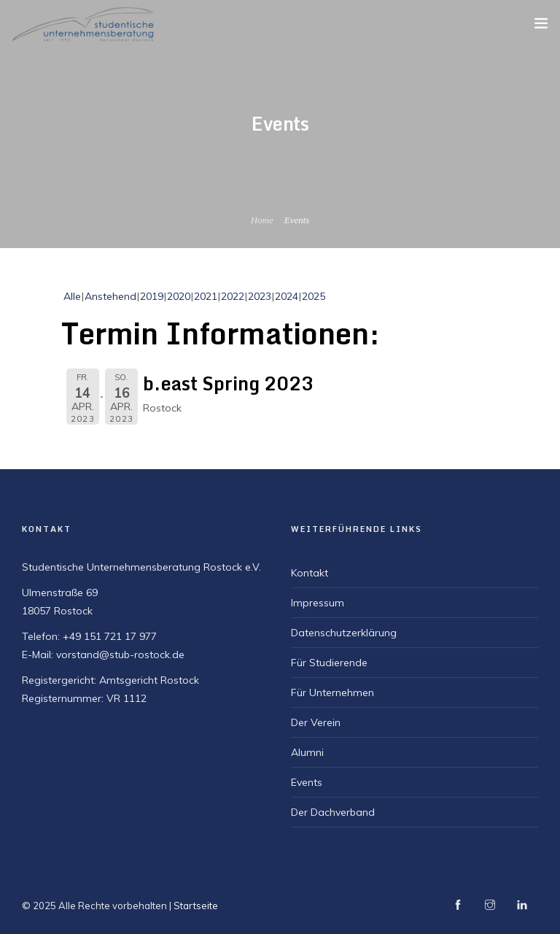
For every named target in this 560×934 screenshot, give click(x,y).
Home (262, 220)
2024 (287, 296)
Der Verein (316, 722)
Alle (72, 296)
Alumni (307, 752)
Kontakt (310, 573)
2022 (233, 296)
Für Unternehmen (332, 692)
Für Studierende (329, 663)
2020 (179, 296)
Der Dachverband (333, 812)
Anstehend (110, 296)
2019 (152, 296)
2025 (314, 296)
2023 (260, 296)
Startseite (196, 906)
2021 (206, 296)
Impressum (318, 603)
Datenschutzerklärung (344, 633)
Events (307, 782)
